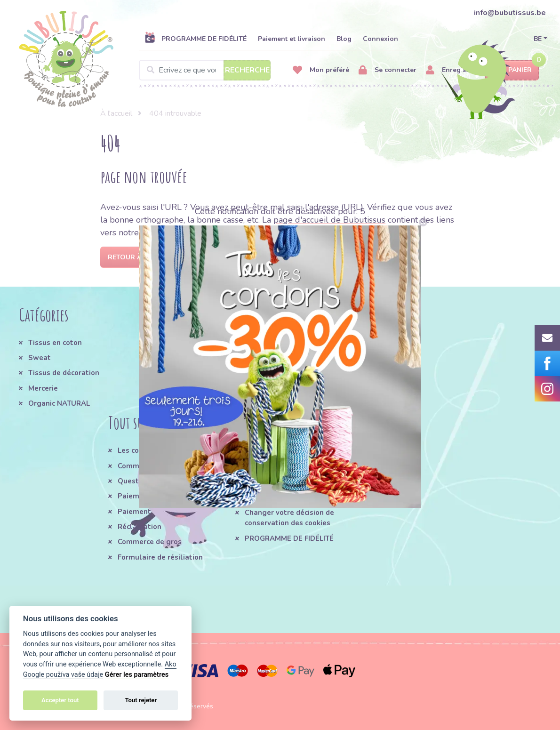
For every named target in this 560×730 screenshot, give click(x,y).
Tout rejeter (141, 700)
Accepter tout (60, 700)
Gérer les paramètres (137, 675)
